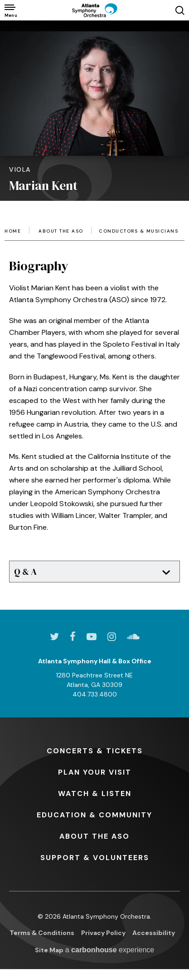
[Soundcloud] (133, 637)
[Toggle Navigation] (10, 10)
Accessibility (154, 933)
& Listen (95, 793)
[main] (94, 301)
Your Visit (95, 772)
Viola (20, 169)
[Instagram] (112, 637)
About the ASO (61, 231)
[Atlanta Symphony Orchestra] (95, 10)
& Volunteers (95, 858)
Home (13, 231)
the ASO (94, 836)
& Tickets (95, 751)
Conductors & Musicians (138, 231)
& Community (94, 815)
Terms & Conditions (42, 933)
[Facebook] (73, 637)
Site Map (49, 950)
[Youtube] (92, 637)
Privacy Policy (103, 933)
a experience (110, 950)
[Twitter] (54, 637)
